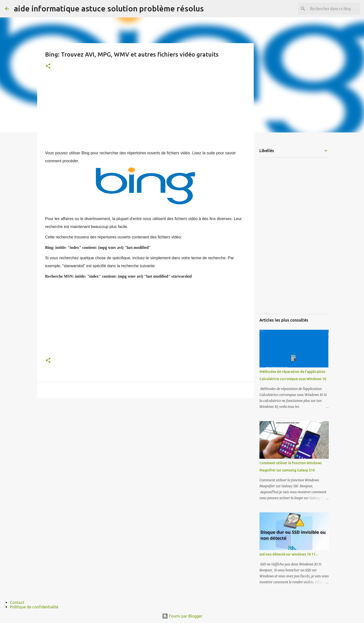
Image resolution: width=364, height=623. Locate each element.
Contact (17, 602)
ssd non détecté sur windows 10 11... (289, 554)
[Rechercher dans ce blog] (334, 9)
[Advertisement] (145, 114)
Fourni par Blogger (182, 616)
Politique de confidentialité (34, 607)
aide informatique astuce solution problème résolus (109, 8)
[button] (48, 66)
